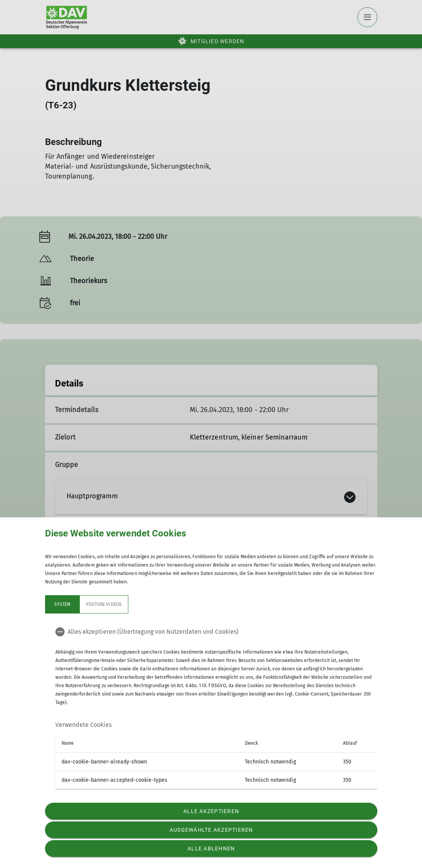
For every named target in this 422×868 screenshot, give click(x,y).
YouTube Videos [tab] (104, 604)
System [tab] (62, 604)
